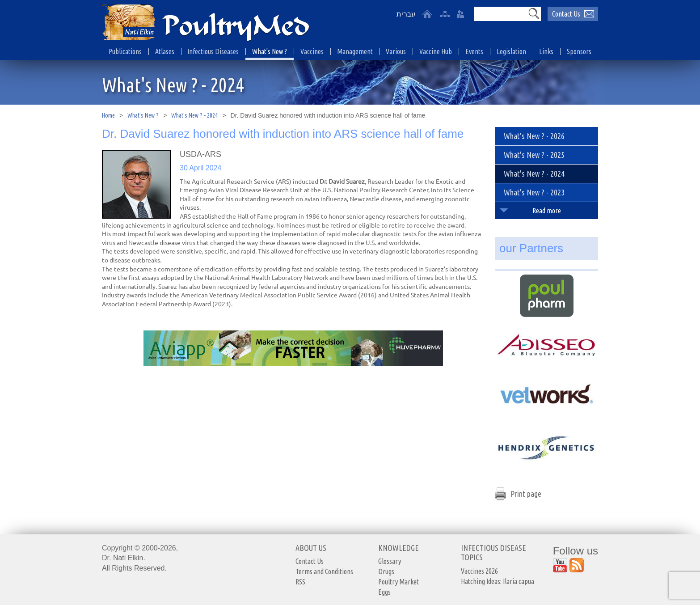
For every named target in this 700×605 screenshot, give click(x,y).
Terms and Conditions (324, 571)
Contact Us (310, 561)
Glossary (390, 561)
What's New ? (143, 115)
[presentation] (136, 184)
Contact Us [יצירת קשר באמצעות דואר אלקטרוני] (566, 14)
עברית (406, 14)
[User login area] (460, 14)
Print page (526, 494)
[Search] (500, 14)
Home (108, 115)
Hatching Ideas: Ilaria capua (498, 581)
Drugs (386, 571)
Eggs (384, 592)
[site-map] (445, 14)
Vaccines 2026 (479, 571)
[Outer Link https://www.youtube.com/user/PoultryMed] (560, 565)
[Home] (427, 14)
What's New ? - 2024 (194, 115)
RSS (300, 582)
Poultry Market (398, 582)
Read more (547, 211)
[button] (534, 13)
